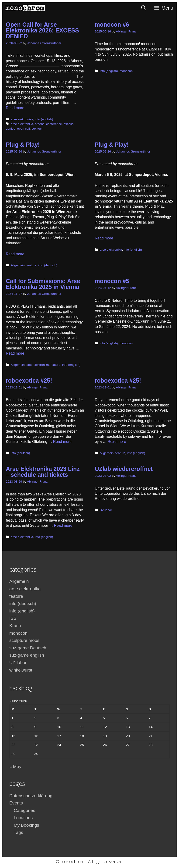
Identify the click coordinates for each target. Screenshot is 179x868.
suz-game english (27, 655)
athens (40, 124)
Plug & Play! (23, 145)
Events (16, 803)
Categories (24, 810)
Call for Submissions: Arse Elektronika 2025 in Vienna (43, 284)
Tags (18, 832)
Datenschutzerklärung (31, 796)
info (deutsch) (48, 265)
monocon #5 (112, 281)
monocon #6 (112, 25)
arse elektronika (22, 119)
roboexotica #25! (29, 381)
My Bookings (26, 825)
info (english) (44, 119)
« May (15, 767)
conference (54, 124)
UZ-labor (106, 510)
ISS (13, 618)
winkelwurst (21, 670)
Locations (23, 818)
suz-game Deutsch (28, 648)
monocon (126, 71)
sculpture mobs (24, 640)
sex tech (37, 129)
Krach (15, 626)
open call (23, 129)
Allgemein (18, 265)
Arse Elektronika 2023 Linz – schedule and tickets (43, 472)
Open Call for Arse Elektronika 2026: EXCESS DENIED (42, 30)
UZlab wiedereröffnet (124, 469)
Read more (15, 108)
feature (31, 265)
